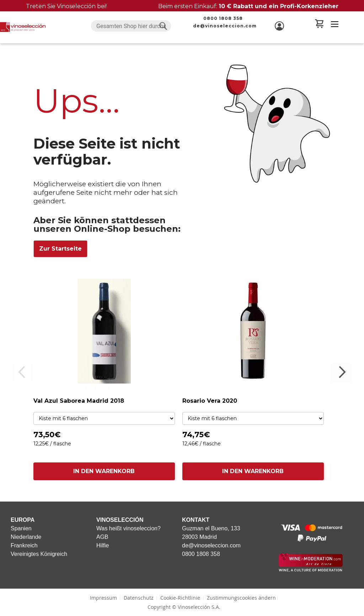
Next (341, 372)
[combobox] (131, 26)
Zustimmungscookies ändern (241, 598)
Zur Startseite (60, 249)
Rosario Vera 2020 (210, 401)
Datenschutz (139, 598)
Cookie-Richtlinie (180, 598)
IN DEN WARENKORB (104, 471)
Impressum (103, 598)
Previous (23, 372)
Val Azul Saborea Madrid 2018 (79, 401)
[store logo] (23, 27)
